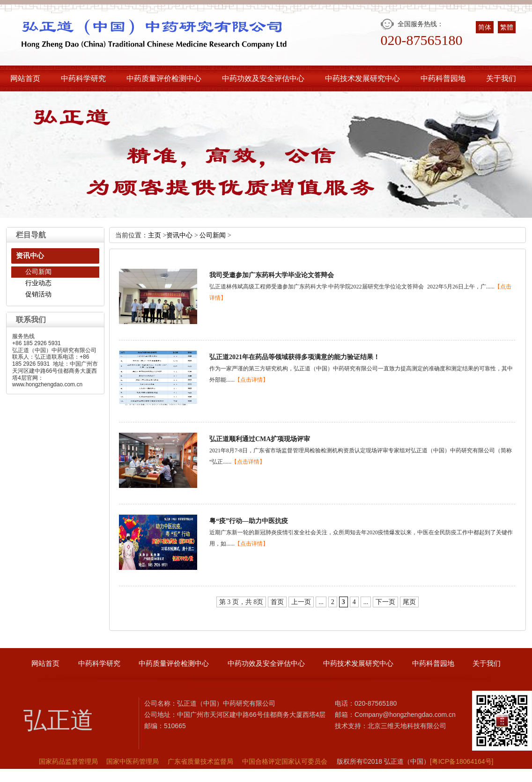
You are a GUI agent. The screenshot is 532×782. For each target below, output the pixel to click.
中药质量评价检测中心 (164, 78)
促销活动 (38, 294)
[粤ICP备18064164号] (462, 761)
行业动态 (38, 283)
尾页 (409, 602)
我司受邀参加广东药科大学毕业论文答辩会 (272, 275)
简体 (485, 27)
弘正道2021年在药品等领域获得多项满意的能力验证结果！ (295, 357)
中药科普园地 (443, 78)
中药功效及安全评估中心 (263, 78)
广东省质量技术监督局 (200, 761)
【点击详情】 (251, 380)
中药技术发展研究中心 (362, 78)
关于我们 (501, 78)
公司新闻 (38, 272)
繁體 (507, 27)
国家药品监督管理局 (68, 761)
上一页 (301, 602)
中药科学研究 (83, 78)
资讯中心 (179, 235)
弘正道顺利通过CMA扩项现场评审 (260, 439)
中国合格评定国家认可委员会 (285, 761)
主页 (155, 235)
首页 (277, 602)
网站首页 (25, 78)
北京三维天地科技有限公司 (407, 726)
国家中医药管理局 (133, 761)
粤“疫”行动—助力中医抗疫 (249, 521)
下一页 (385, 602)
